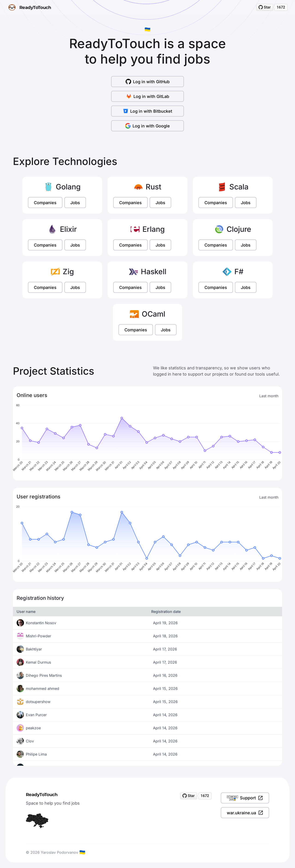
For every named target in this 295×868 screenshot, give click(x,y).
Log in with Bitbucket (147, 111)
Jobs (75, 203)
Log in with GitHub (148, 82)
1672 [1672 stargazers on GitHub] (281, 7)
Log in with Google (147, 126)
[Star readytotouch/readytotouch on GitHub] (265, 7)
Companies (45, 203)
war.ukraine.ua (245, 813)
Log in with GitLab (148, 96)
